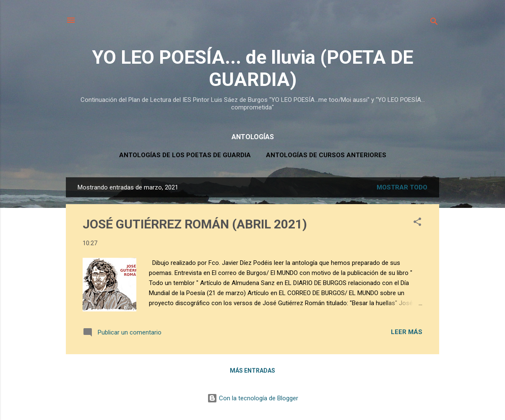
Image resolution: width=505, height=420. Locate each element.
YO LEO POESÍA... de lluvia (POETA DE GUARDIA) (252, 68)
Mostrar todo (402, 187)
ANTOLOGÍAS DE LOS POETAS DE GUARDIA (185, 155)
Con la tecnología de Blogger (253, 398)
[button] (417, 223)
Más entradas (252, 371)
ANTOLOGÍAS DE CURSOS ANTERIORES (326, 155)
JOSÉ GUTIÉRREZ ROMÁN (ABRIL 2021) (195, 224)
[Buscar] (434, 23)
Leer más (407, 332)
